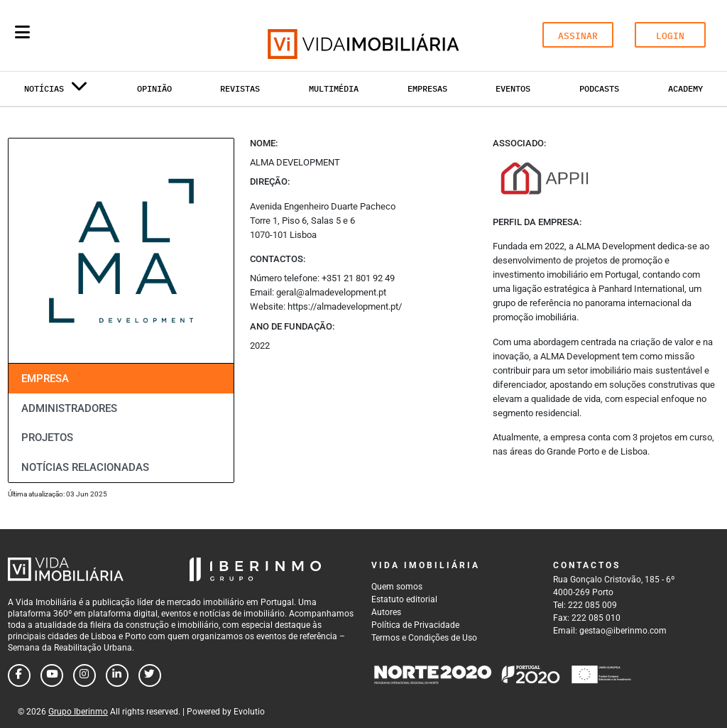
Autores (386, 612)
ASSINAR (578, 36)
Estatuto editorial (404, 599)
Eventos (513, 88)
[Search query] (105, 36)
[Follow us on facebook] (19, 675)
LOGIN (670, 36)
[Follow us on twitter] (150, 675)
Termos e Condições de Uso (424, 638)
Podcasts (599, 88)
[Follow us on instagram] (84, 675)
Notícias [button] (56, 91)
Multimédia (334, 88)
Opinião (154, 88)
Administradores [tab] (69, 408)
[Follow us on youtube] (52, 675)
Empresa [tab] (45, 379)
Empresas (427, 88)
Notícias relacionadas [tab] (85, 467)
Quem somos (397, 587)
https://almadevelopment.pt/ (345, 306)
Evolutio (249, 712)
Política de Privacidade (415, 625)
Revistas (240, 88)
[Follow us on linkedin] (117, 675)
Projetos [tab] (47, 438)
